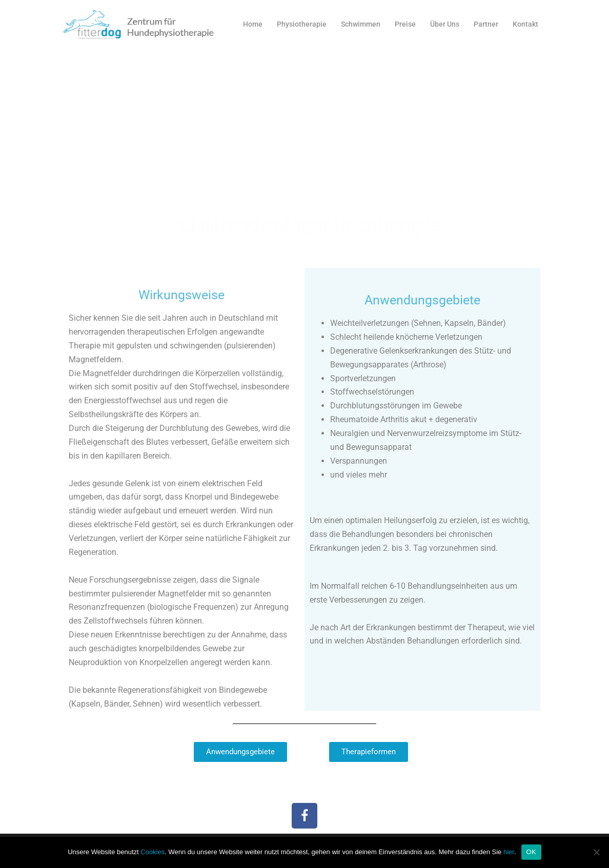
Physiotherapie (302, 24)
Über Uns (445, 24)
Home (253, 24)
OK (531, 852)
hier (509, 852)
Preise (405, 24)
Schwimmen (361, 24)
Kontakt (525, 24)
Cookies (153, 852)
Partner (486, 24)
